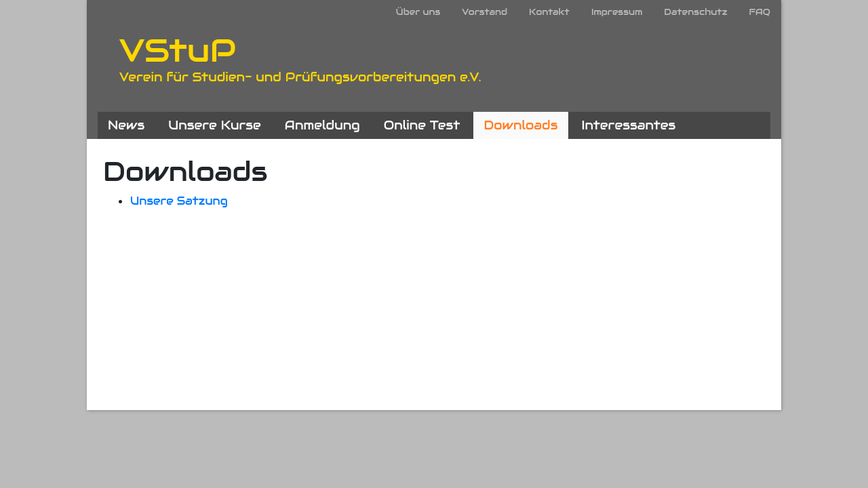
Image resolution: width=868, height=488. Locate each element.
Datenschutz (695, 12)
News (126, 125)
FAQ (759, 12)
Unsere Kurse (215, 125)
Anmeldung (322, 125)
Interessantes (629, 125)
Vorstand (485, 12)
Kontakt (549, 12)
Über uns (418, 12)
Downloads (520, 125)
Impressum (617, 12)
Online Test (422, 125)
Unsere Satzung (179, 201)
